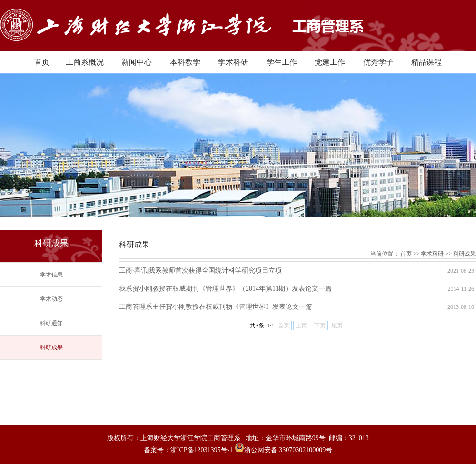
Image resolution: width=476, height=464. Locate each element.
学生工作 (282, 62)
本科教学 (185, 62)
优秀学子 (378, 62)
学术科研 (233, 62)
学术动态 (51, 299)
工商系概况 (85, 62)
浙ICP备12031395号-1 (203, 450)
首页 (42, 62)
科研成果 (51, 347)
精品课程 (426, 62)
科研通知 (51, 323)
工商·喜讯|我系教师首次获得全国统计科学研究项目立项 (200, 271)
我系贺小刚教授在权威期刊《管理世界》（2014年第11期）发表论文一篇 (225, 289)
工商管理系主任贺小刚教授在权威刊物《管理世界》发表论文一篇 (216, 307)
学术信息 (51, 275)
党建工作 (330, 62)
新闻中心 (137, 62)
